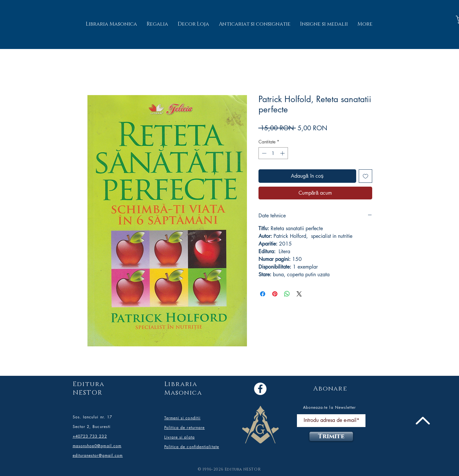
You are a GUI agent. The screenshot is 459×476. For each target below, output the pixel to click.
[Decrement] (263, 153)
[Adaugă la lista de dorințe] (365, 176)
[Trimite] (331, 436)
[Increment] (283, 153)
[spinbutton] (273, 153)
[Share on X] (299, 294)
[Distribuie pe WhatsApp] (287, 294)
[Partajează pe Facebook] (263, 294)
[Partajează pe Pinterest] (275, 294)
